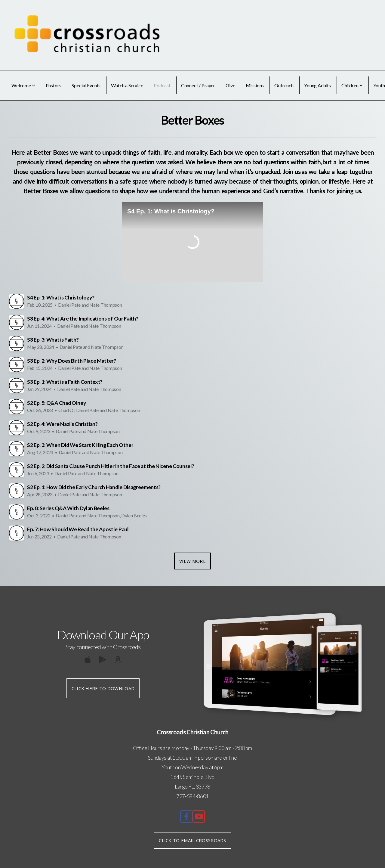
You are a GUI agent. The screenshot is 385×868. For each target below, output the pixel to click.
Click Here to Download (103, 688)
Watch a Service (127, 85)
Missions (255, 85)
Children (352, 85)
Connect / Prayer (198, 85)
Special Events (86, 85)
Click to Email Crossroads (192, 840)
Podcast (162, 85)
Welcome (23, 85)
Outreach (284, 85)
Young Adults (317, 85)
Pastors (54, 85)
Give (230, 85)
